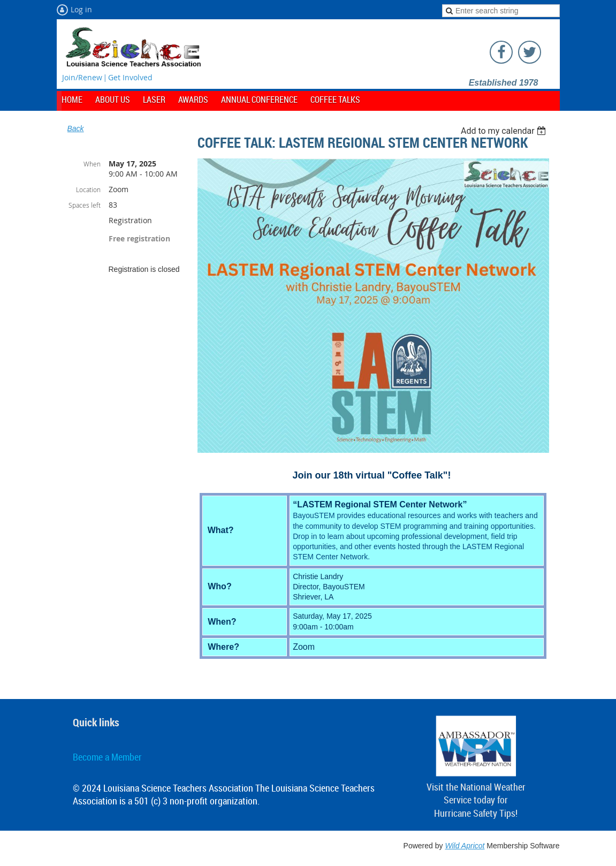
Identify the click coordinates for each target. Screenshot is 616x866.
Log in (81, 9)
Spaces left (85, 205)
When (92, 164)
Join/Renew (82, 77)
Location (88, 189)
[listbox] (505, 131)
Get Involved (130, 77)
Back (76, 128)
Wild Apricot (465, 846)
